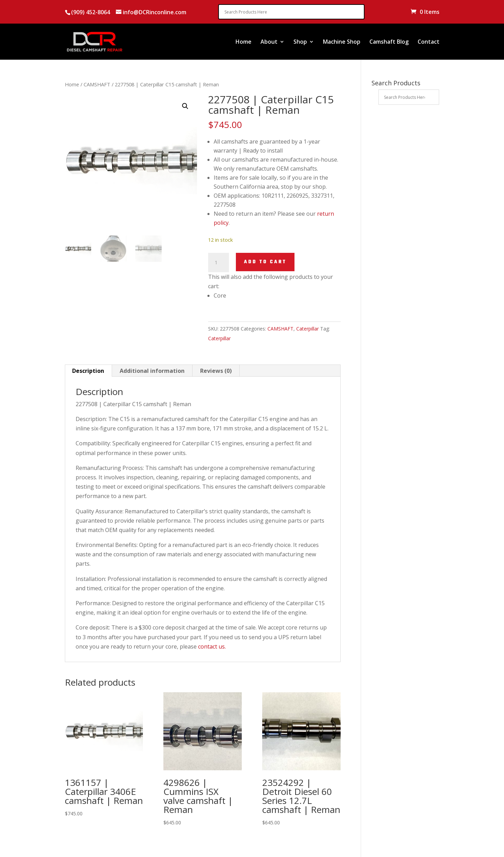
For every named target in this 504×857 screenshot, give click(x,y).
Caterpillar (307, 329)
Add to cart (265, 262)
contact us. (212, 646)
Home (244, 42)
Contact (429, 42)
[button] (185, 106)
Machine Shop (342, 42)
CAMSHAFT (97, 84)
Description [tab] (88, 371)
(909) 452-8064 (91, 12)
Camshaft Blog (389, 42)
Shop (300, 42)
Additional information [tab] (152, 371)
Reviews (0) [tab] (216, 371)
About (269, 42)
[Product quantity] (219, 263)
